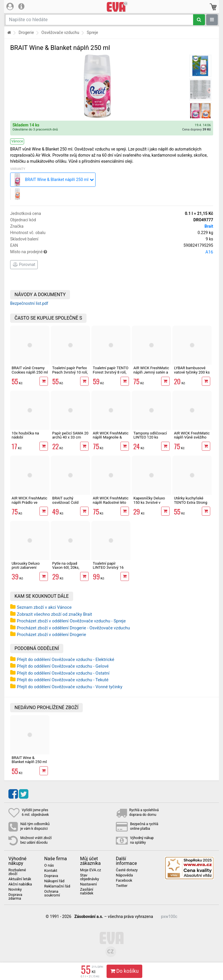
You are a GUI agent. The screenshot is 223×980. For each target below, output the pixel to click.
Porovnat (24, 265)
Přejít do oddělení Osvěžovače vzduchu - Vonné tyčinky (70, 687)
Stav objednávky (90, 877)
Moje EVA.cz (91, 870)
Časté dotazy (127, 870)
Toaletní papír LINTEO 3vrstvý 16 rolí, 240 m (108, 568)
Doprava (51, 876)
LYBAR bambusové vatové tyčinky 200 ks (192, 370)
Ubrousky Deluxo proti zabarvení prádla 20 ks (26, 568)
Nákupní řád (54, 881)
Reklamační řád (57, 886)
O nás (49, 865)
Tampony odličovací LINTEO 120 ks (150, 435)
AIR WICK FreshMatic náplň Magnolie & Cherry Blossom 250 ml (111, 439)
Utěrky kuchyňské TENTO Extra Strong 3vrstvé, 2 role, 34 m (191, 502)
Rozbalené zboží (17, 872)
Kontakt (51, 871)
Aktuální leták (20, 879)
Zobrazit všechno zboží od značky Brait (54, 614)
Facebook (124, 881)
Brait (209, 226)
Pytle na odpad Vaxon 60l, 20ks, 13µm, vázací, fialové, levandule (70, 570)
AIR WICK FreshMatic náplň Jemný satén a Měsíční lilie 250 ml (151, 372)
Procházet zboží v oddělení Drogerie (51, 635)
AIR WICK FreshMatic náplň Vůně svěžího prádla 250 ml (192, 437)
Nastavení (89, 884)
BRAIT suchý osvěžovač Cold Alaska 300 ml (65, 502)
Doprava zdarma (15, 897)
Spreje (92, 32)
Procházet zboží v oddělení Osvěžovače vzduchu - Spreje (71, 621)
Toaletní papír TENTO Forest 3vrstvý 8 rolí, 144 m (111, 372)
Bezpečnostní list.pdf (29, 303)
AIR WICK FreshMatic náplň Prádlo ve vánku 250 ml (29, 502)
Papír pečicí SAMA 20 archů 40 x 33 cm (70, 435)
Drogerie (26, 32)
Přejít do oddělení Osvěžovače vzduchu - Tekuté (63, 680)
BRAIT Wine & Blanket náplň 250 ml (29, 760)
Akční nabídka (20, 884)
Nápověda (124, 875)
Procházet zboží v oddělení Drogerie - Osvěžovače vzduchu (73, 628)
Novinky (15, 890)
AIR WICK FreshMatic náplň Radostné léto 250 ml (111, 502)
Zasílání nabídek (87, 891)
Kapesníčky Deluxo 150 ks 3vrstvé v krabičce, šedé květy (150, 502)
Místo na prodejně (112, 252)
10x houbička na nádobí (25, 435)
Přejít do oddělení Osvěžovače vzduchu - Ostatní (63, 673)
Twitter (122, 886)
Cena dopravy (196, 129)
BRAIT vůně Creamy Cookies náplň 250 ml (30, 370)
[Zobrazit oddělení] (212, 20)
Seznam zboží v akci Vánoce (44, 607)
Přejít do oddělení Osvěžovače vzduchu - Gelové (63, 666)
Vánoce (17, 141)
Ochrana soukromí (52, 893)
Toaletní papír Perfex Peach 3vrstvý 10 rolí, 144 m (70, 372)
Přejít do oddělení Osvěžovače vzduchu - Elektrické (66, 660)
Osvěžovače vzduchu (60, 32)
